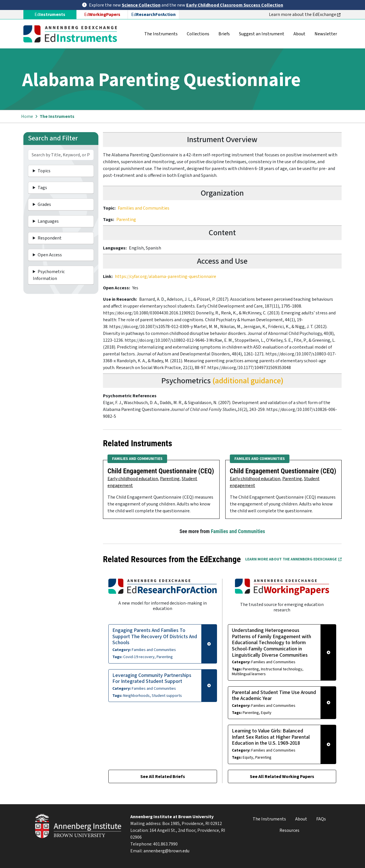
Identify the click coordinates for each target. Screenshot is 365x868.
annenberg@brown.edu (166, 851)
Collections (198, 34)
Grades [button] (44, 204)
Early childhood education (133, 479)
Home (27, 116)
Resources (289, 830)
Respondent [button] (50, 238)
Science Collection (141, 5)
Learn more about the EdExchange (305, 15)
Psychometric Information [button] (49, 275)
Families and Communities (144, 208)
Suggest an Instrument (262, 34)
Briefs (224, 34)
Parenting (126, 220)
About (299, 34)
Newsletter (326, 34)
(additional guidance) (248, 381)
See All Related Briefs (163, 777)
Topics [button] (44, 171)
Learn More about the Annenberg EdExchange (293, 559)
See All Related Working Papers (282, 777)
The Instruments (161, 34)
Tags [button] (42, 188)
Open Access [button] (50, 255)
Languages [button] (48, 221)
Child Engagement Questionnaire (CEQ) (161, 471)
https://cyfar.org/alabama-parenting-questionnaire (166, 277)
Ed (102, 15)
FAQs (321, 819)
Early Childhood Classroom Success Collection (235, 5)
